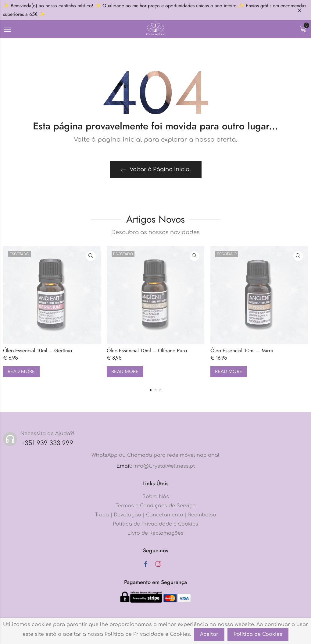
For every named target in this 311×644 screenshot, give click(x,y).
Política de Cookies (258, 634)
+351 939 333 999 (47, 443)
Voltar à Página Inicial (156, 169)
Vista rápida (91, 256)
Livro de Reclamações (155, 533)
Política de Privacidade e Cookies (155, 524)
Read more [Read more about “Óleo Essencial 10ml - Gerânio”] (21, 372)
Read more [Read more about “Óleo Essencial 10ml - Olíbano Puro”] (125, 372)
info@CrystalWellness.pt (164, 466)
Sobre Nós (156, 497)
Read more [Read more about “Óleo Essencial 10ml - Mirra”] (229, 372)
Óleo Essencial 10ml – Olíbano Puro (147, 350)
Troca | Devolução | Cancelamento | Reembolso (155, 515)
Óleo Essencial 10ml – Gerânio (38, 350)
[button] (151, 390)
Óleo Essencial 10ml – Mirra (242, 350)
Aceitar (209, 634)
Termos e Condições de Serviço (156, 506)
